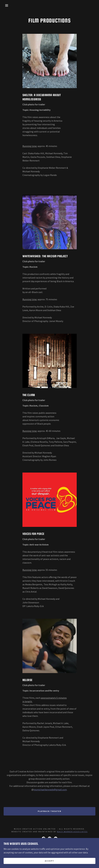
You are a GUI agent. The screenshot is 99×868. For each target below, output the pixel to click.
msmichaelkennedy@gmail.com (50, 790)
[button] (7, 5)
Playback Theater (50, 811)
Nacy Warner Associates (72, 832)
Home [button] (50, 860)
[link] (44, 838)
